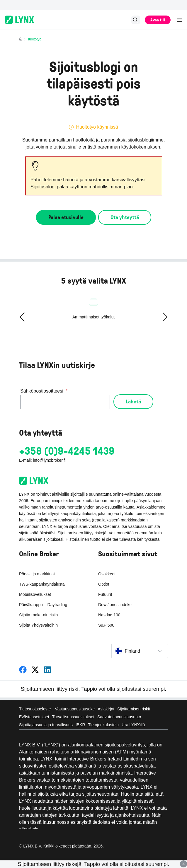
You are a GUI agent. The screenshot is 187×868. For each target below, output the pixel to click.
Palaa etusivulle (66, 217)
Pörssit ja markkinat (37, 574)
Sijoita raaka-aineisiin (38, 615)
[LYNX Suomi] (23, 670)
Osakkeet (107, 574)
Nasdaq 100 (109, 615)
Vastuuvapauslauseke (75, 709)
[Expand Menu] (180, 20)
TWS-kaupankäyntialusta (42, 584)
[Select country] (140, 651)
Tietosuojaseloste (35, 709)
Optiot (104, 584)
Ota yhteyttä (125, 217)
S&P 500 (106, 625)
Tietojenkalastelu (104, 725)
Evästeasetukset (34, 717)
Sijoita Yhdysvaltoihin (38, 625)
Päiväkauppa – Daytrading (43, 605)
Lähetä (133, 401)
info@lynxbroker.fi (49, 460)
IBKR (80, 725)
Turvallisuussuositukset (73, 717)
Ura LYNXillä (133, 725)
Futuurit (105, 594)
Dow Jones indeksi (115, 605)
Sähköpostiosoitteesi (44, 391)
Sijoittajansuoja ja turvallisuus (46, 725)
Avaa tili (158, 20)
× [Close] (183, 864)
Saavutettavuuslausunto (119, 717)
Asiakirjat (106, 709)
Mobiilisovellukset (35, 594)
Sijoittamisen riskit (134, 709)
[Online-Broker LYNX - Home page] (19, 20)
